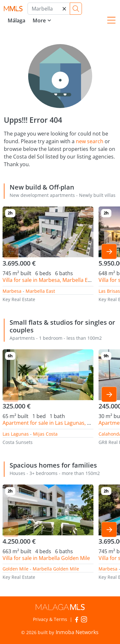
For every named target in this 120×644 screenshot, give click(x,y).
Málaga (16, 20)
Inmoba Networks (77, 632)
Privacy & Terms (50, 619)
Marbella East (40, 291)
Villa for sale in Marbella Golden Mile (46, 558)
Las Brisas (109, 291)
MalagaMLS (13, 9)
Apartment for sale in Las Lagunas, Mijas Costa (59, 423)
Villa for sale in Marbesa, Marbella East (49, 280)
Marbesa (12, 291)
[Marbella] (49, 9)
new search (90, 141)
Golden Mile (16, 569)
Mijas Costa (45, 434)
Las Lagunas (16, 434)
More (39, 20)
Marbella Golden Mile (56, 569)
